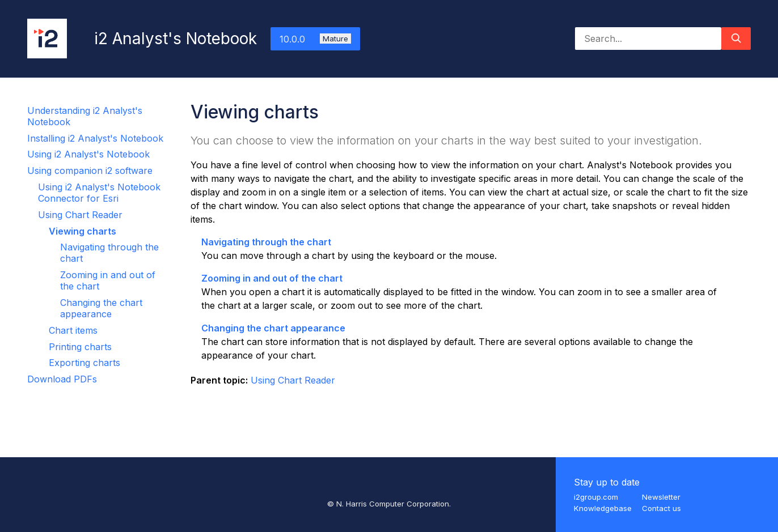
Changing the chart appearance (101, 308)
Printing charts (80, 347)
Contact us (661, 508)
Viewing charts (83, 231)
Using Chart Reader (80, 215)
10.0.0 (315, 39)
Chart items (73, 330)
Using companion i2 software (90, 171)
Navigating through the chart (266, 242)
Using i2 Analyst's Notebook (88, 154)
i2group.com (596, 497)
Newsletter (661, 497)
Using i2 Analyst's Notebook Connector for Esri (99, 193)
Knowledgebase (603, 508)
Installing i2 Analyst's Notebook (95, 138)
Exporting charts (84, 363)
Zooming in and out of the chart (272, 278)
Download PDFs (62, 379)
